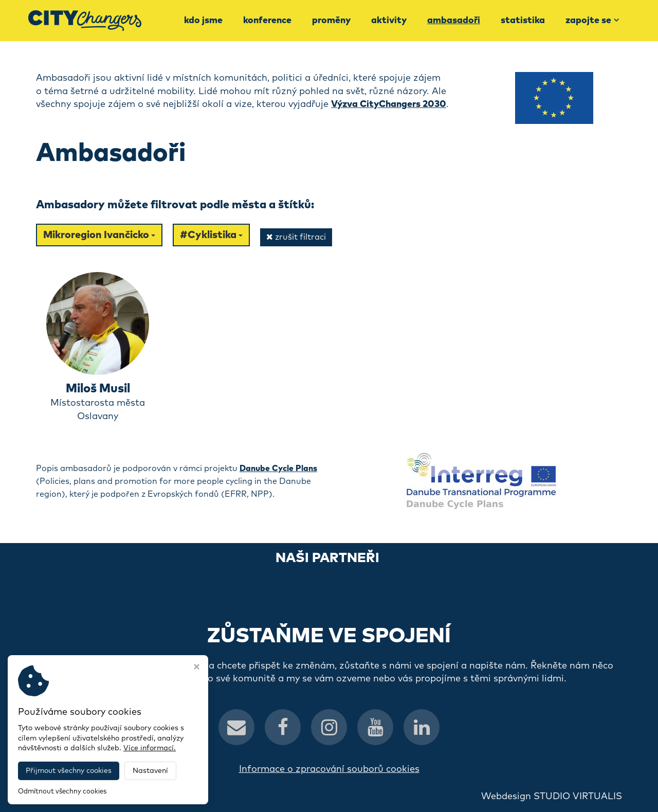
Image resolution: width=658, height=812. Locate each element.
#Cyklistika (211, 235)
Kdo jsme (203, 21)
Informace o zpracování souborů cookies (329, 769)
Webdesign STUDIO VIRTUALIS (552, 797)
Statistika (523, 21)
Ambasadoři (454, 21)
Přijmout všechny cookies (69, 771)
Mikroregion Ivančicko (99, 235)
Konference (267, 21)
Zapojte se (592, 21)
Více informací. (150, 748)
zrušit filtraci (296, 237)
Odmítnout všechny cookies (62, 792)
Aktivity (389, 21)
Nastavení (150, 771)
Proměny (331, 21)
